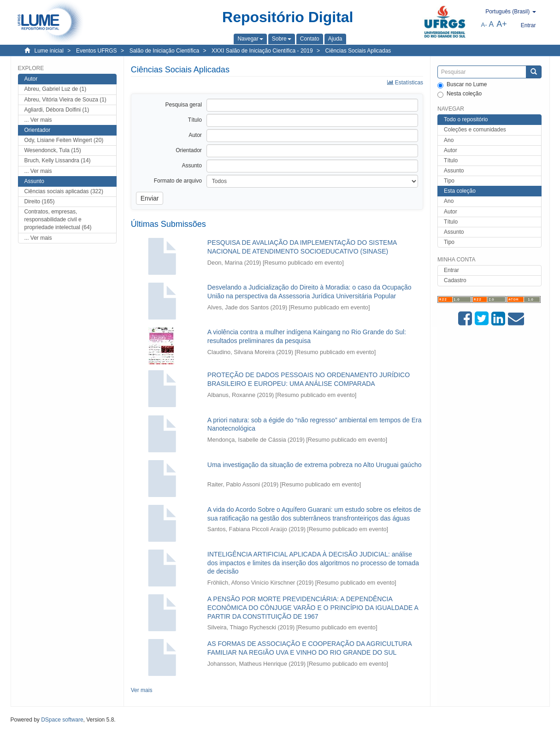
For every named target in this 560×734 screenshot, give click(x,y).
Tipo (449, 181)
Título (451, 160)
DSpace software (62, 720)
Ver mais (142, 690)
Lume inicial (49, 51)
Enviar (150, 198)
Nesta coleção (460, 94)
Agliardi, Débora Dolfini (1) (57, 110)
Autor (451, 150)
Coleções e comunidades (475, 130)
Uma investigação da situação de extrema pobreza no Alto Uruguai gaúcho (315, 465)
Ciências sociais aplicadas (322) (64, 191)
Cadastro (455, 280)
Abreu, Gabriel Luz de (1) (56, 89)
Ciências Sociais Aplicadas (358, 51)
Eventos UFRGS (97, 51)
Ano (449, 140)
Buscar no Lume (462, 85)
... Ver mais (38, 120)
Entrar (451, 270)
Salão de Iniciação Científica (164, 51)
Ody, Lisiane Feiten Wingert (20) (64, 140)
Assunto (454, 171)
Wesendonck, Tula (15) (53, 150)
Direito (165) (40, 201)
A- (484, 25)
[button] (250, 39)
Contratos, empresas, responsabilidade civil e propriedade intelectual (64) (58, 219)
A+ (502, 24)
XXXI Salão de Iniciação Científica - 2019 (262, 51)
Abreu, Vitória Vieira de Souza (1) (65, 100)
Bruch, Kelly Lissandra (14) (58, 160)
